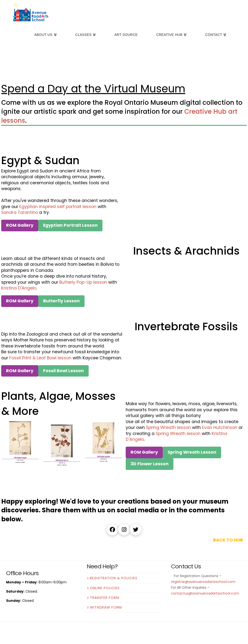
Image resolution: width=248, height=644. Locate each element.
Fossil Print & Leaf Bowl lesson (40, 358)
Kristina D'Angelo (19, 288)
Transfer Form (103, 598)
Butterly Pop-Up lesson (83, 282)
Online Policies (103, 588)
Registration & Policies (112, 578)
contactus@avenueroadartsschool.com (205, 593)
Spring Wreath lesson (168, 427)
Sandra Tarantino (20, 212)
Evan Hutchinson (220, 427)
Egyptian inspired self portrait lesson (58, 207)
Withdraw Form (104, 607)
